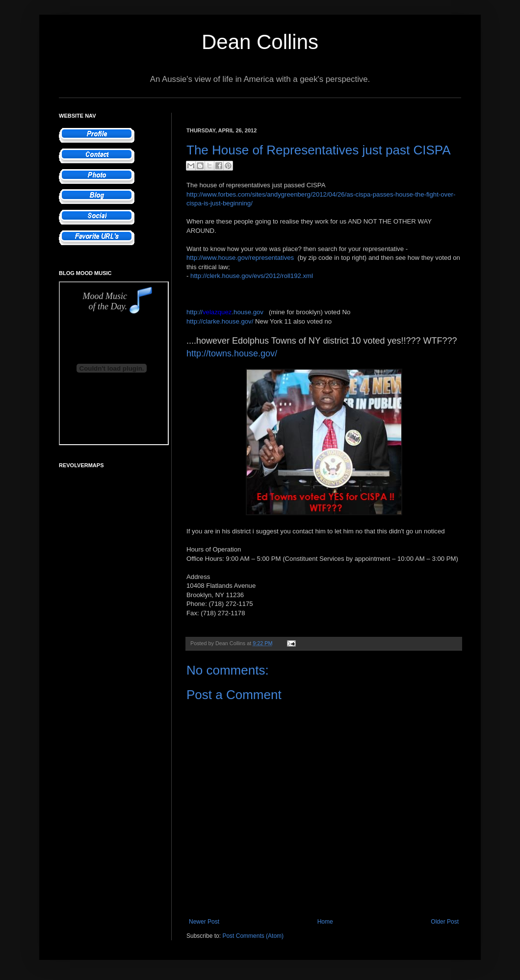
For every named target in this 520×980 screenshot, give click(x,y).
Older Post (445, 922)
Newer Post (204, 922)
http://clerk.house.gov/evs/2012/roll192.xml (252, 276)
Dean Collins (260, 42)
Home (325, 922)
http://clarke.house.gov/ (220, 321)
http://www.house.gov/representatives (240, 258)
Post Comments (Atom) (253, 936)
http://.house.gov (225, 312)
